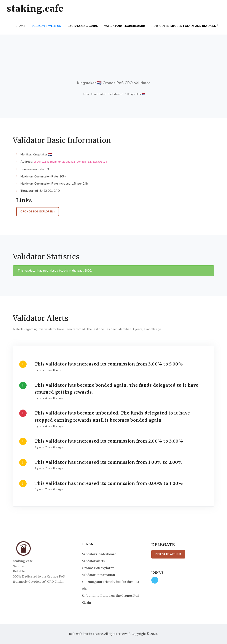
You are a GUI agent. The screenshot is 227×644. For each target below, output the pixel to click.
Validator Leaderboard (109, 94)
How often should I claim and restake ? (185, 26)
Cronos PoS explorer (98, 568)
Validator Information (99, 575)
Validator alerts (93, 561)
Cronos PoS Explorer (38, 211)
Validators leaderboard (125, 26)
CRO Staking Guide (84, 26)
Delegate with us (48, 26)
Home (22, 26)
